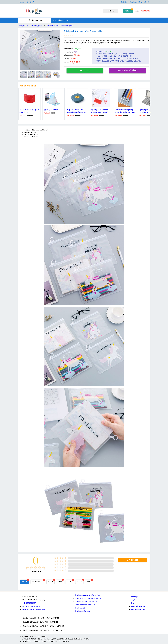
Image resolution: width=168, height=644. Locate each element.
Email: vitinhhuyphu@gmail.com (34, 609)
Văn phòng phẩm (36, 26)
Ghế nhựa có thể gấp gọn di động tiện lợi (29, 111)
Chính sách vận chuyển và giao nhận (88, 595)
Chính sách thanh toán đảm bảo (86, 602)
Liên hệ (146, 2)
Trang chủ (24, 26)
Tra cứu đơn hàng (136, 2)
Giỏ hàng (128, 11)
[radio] (27, 568)
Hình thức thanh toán (139, 609)
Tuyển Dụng (135, 600)
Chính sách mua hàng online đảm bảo (88, 598)
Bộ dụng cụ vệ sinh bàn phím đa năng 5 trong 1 (100, 111)
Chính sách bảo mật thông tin (85, 605)
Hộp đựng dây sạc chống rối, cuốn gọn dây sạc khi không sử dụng (76, 111)
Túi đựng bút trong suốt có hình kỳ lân (60, 26)
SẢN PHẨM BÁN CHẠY (61, 20)
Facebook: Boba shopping (31, 606)
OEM (75, 52)
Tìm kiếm (110, 11)
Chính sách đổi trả (81, 608)
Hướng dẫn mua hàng (139, 606)
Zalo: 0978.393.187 (29, 603)
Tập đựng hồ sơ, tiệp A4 (52, 110)
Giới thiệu (124, 2)
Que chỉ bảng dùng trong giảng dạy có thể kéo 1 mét (125, 111)
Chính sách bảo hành (82, 611)
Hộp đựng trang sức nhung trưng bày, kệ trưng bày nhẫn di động (149, 111)
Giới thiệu (135, 597)
